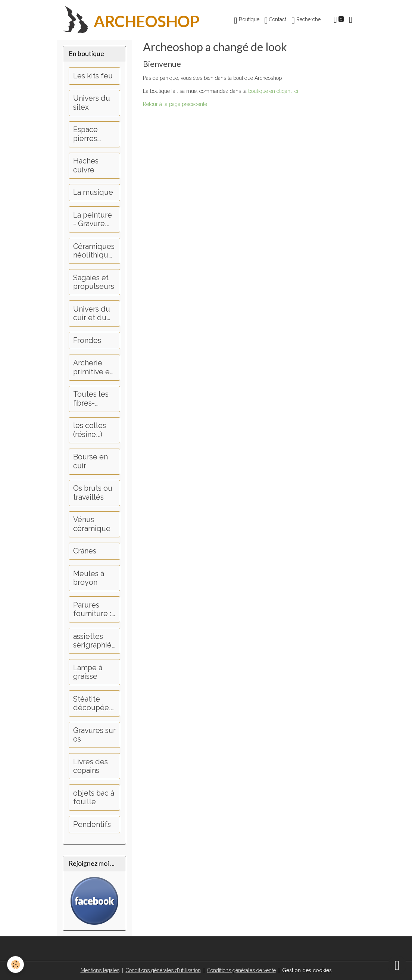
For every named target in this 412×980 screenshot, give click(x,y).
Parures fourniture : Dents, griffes (92, 610)
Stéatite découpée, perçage (92, 704)
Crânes (85, 551)
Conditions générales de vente (241, 970)
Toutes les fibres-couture (91, 399)
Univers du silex (92, 103)
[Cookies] (16, 965)
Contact (276, 21)
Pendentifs (92, 825)
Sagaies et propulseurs (94, 282)
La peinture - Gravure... (93, 220)
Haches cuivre (86, 166)
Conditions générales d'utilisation (163, 970)
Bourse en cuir (90, 461)
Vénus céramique (92, 524)
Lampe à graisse (88, 672)
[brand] (128, 20)
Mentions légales (100, 970)
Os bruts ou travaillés (93, 493)
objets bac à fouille (94, 798)
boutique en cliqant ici (273, 91)
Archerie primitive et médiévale (93, 367)
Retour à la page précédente (175, 104)
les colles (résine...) (90, 430)
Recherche (306, 21)
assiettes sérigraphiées (92, 641)
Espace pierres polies (85, 134)
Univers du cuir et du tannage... (92, 314)
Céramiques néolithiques (94, 251)
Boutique (247, 21)
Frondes (87, 341)
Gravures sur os (94, 735)
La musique (93, 192)
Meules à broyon (89, 578)
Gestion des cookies (307, 970)
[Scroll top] (397, 965)
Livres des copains (90, 766)
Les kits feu (93, 76)
